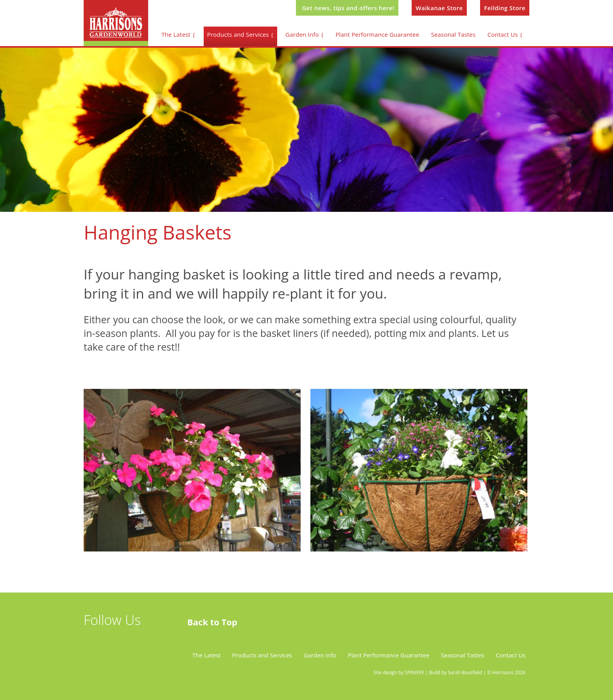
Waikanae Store (439, 8)
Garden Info (302, 34)
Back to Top (212, 622)
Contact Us (503, 34)
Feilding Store (505, 8)
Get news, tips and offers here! (348, 8)
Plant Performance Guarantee (377, 34)
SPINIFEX (414, 672)
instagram (136, 640)
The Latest (176, 34)
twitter (92, 640)
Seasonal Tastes (453, 34)
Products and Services (238, 34)
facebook (114, 640)
